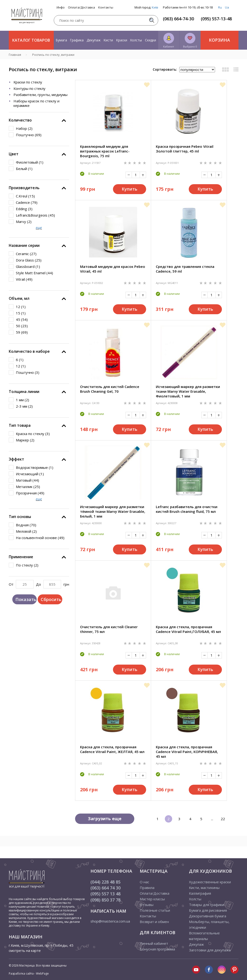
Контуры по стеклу (29, 88)
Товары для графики (207, 905)
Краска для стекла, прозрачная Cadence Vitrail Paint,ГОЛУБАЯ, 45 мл (188, 629)
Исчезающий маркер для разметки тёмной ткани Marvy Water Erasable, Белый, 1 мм (113, 511)
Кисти (108, 40)
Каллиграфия (200, 893)
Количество (20, 120)
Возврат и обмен (154, 922)
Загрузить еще (105, 819)
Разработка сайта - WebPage (29, 973)
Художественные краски (210, 882)
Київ (155, 7)
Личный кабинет (154, 943)
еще (39, 228)
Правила (147, 888)
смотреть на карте (25, 950)
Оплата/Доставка (81, 7)
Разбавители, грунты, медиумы (40, 95)
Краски (122, 40)
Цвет (14, 154)
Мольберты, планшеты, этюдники (209, 924)
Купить (130, 189)
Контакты (106, 7)
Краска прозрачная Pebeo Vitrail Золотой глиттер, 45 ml (185, 149)
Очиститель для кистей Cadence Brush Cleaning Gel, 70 (110, 389)
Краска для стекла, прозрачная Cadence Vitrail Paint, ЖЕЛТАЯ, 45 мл (112, 749)
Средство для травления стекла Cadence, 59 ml (185, 269)
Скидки (150, 40)
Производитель (24, 188)
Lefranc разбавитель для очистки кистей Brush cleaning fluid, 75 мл (187, 509)
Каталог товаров (31, 40)
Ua (227, 7)
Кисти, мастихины (204, 888)
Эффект (16, 459)
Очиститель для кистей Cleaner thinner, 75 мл (109, 629)
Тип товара (20, 425)
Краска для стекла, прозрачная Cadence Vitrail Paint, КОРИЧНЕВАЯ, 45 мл (187, 752)
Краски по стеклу (28, 82)
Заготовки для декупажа (210, 950)
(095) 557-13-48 (216, 19)
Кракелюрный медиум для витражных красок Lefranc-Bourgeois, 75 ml (105, 151)
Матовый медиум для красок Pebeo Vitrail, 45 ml (113, 269)
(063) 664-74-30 (178, 19)
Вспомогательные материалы (204, 936)
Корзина (219, 40)
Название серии (24, 245)
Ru (220, 7)
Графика (77, 40)
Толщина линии (24, 392)
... (212, 819)
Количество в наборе (29, 351)
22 (223, 819)
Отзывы (147, 905)
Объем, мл (19, 298)
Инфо (61, 7)
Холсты (136, 40)
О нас (144, 882)
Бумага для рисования (208, 910)
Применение (21, 557)
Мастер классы (152, 899)
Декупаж (94, 40)
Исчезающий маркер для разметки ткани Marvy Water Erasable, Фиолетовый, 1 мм (188, 391)
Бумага (61, 40)
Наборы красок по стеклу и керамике (36, 103)
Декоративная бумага (208, 916)
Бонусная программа (157, 949)
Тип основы (20, 517)
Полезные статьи (155, 910)
